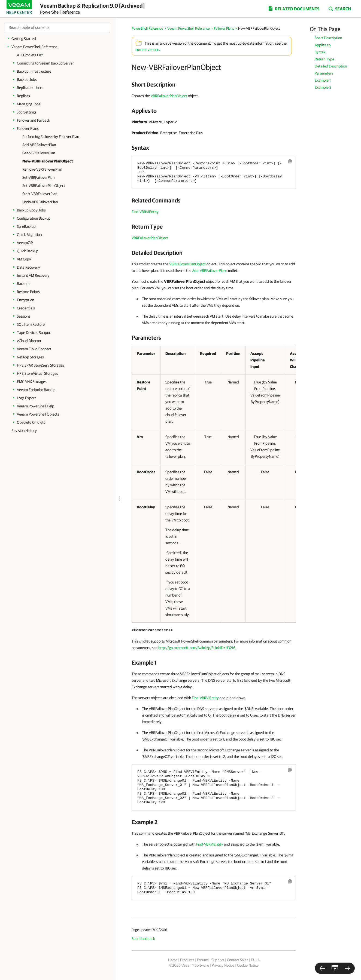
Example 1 (323, 80)
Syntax (320, 52)
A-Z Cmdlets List (30, 55)
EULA (255, 960)
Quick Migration (29, 235)
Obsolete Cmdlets (31, 422)
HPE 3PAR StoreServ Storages (40, 365)
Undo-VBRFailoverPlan (40, 202)
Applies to (323, 45)
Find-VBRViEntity (145, 212)
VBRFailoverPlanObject (169, 96)
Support (218, 960)
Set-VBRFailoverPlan (38, 177)
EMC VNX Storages (32, 382)
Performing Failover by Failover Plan (51, 137)
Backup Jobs (27, 79)
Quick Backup (28, 251)
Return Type (324, 59)
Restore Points (28, 292)
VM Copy (24, 259)
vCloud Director (29, 341)
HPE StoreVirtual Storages (37, 373)
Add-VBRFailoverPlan (39, 145)
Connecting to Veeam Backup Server (45, 63)
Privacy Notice (223, 965)
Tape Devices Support (34, 333)
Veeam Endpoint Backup (36, 390)
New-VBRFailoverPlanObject (48, 161)
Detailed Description (331, 66)
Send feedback (143, 939)
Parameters (324, 73)
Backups (24, 284)
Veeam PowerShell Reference (34, 47)
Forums (203, 960)
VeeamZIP (25, 243)
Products (187, 960)
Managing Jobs (29, 104)
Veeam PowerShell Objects (38, 414)
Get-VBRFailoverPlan (39, 153)
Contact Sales (238, 960)
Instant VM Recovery (33, 275)
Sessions (24, 316)
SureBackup (26, 226)
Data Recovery (28, 267)
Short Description (328, 38)
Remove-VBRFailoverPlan (42, 169)
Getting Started (24, 39)
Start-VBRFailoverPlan (40, 194)
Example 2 (323, 87)
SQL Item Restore (31, 324)
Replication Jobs (30, 88)
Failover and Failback (34, 120)
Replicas (23, 96)
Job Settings (27, 112)
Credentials (26, 308)
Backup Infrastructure (34, 71)
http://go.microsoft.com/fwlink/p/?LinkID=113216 (197, 648)
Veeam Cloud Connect (34, 349)
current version (147, 50)
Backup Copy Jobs (31, 210)
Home (173, 960)
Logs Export (26, 398)
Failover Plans (28, 128)
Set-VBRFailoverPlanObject (44, 186)
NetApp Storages (30, 357)
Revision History (24, 431)
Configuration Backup (34, 218)
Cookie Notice (248, 965)
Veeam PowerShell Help (36, 406)
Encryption (25, 300)
